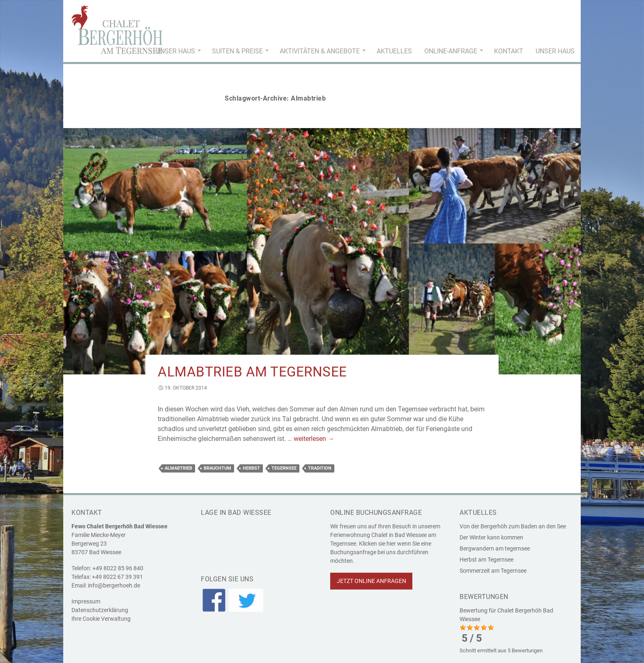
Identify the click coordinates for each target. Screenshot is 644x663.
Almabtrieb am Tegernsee (252, 372)
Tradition (320, 468)
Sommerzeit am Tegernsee (493, 571)
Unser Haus (176, 51)
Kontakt (509, 51)
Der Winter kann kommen (491, 537)
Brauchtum (217, 468)
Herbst (251, 468)
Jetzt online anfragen (371, 581)
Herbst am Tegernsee (486, 560)
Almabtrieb (178, 468)
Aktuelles (394, 51)
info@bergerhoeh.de (114, 585)
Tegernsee (284, 468)
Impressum (86, 601)
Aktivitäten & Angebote (320, 51)
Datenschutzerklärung (100, 610)
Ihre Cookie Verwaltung (101, 619)
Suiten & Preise (237, 51)
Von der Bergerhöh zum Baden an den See (513, 526)
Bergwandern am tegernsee (495, 548)
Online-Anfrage (451, 51)
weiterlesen (314, 439)
